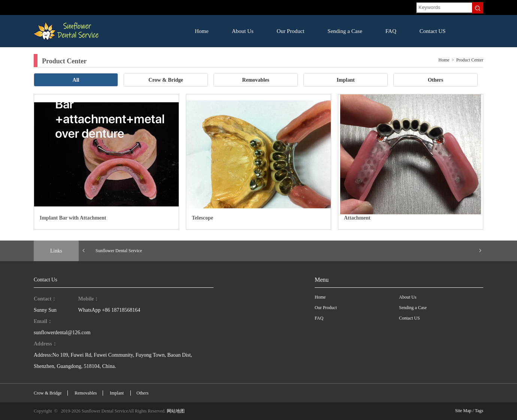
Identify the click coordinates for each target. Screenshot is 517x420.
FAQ (391, 31)
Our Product (291, 31)
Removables (256, 80)
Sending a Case (345, 31)
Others (436, 80)
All (76, 80)
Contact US (433, 31)
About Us (243, 31)
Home (202, 31)
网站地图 (176, 411)
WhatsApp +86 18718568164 (109, 310)
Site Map (463, 411)
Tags (479, 411)
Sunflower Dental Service (119, 251)
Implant (345, 80)
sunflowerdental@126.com (62, 333)
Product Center (470, 60)
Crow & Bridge (166, 80)
